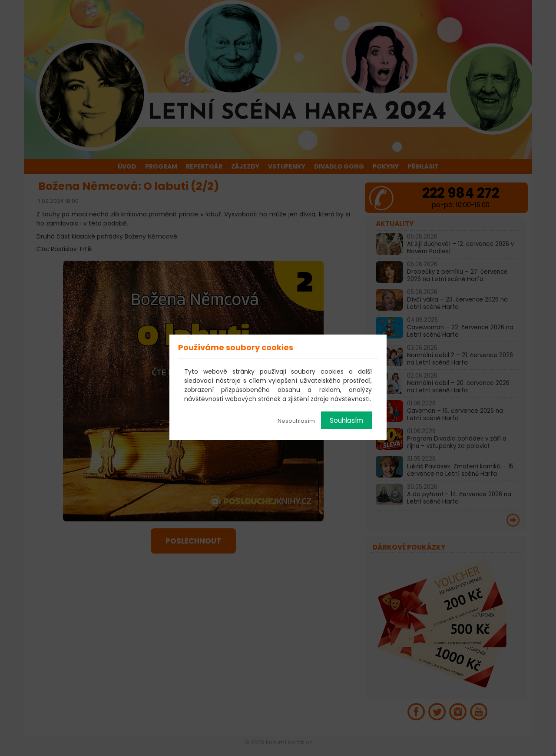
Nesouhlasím (296, 421)
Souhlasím (346, 420)
